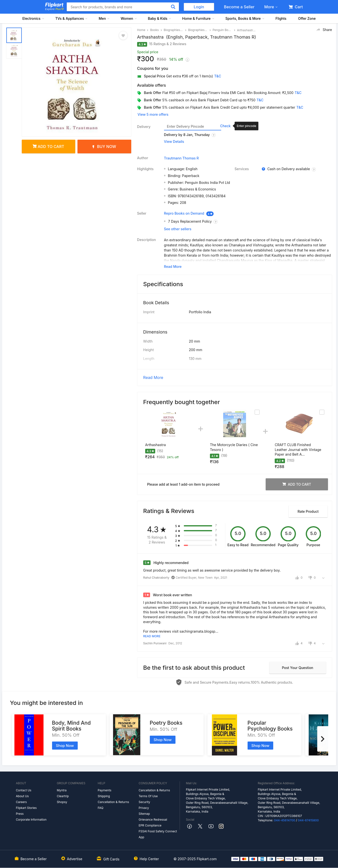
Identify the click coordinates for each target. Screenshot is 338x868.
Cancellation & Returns (113, 802)
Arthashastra (156, 445)
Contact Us (24, 790)
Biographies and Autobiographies (198, 30)
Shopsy (62, 802)
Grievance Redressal (153, 820)
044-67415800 (308, 820)
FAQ (101, 808)
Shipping (104, 796)
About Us (22, 796)
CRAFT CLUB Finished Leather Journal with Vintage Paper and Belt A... (298, 450)
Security (144, 802)
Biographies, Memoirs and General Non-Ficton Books (174, 30)
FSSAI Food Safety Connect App (158, 834)
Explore (55, 9)
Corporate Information (31, 820)
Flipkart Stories (26, 808)
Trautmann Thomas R (181, 158)
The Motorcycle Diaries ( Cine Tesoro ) (234, 447)
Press (20, 814)
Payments (105, 790)
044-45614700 (285, 820)
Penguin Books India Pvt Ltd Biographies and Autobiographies (222, 30)
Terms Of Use (148, 796)
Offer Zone (307, 18)
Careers (21, 802)
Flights (281, 18)
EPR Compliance (150, 825)
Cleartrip (63, 796)
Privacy (144, 808)
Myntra (62, 790)
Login (199, 7)
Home (141, 30)
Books (154, 30)
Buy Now (104, 146)
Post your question (297, 668)
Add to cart (49, 146)
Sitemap (144, 814)
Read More (153, 377)
